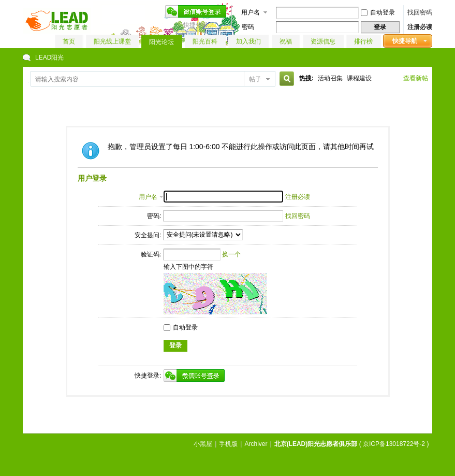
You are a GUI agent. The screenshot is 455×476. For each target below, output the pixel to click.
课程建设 (359, 78)
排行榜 (363, 41)
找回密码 (420, 12)
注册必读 (420, 27)
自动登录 (378, 12)
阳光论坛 (162, 42)
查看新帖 (416, 78)
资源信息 (323, 41)
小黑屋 (203, 444)
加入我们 (248, 41)
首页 (69, 41)
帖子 (255, 79)
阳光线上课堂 (112, 41)
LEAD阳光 (49, 57)
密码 (248, 27)
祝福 (286, 41)
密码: (154, 216)
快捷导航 (405, 41)
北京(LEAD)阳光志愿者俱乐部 (316, 444)
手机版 (228, 444)
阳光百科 (205, 41)
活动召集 (330, 78)
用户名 (251, 12)
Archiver (256, 444)
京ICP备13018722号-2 (394, 444)
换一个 (231, 254)
